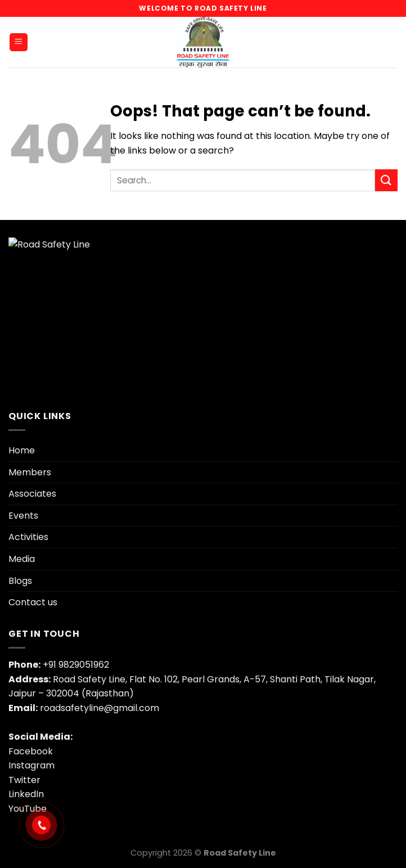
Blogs (20, 581)
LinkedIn (26, 794)
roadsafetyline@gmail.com (100, 708)
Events (23, 516)
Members (30, 472)
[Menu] (19, 42)
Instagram (31, 765)
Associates (32, 494)
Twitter (24, 780)
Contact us (33, 602)
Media (22, 559)
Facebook (31, 751)
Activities (28, 537)
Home (22, 450)
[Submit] (386, 180)
